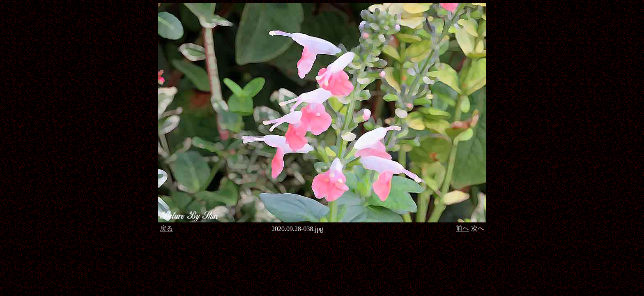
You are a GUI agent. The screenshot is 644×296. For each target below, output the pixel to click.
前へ (462, 228)
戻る (166, 228)
